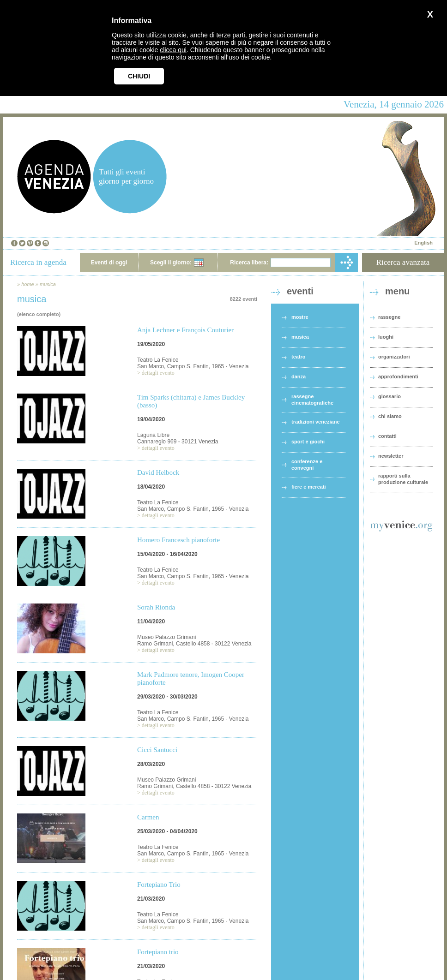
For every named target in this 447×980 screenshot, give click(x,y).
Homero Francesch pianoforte (178, 540)
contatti (387, 436)
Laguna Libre (153, 435)
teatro (299, 357)
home (28, 284)
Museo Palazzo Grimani (166, 637)
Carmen (148, 817)
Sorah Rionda (156, 607)
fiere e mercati (309, 487)
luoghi (386, 337)
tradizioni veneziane (316, 422)
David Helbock (158, 472)
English (423, 243)
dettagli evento (158, 373)
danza (299, 376)
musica (48, 284)
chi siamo (390, 416)
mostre (300, 317)
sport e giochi (308, 442)
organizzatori (394, 357)
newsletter (391, 456)
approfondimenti (398, 376)
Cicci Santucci (157, 750)
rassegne (389, 317)
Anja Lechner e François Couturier (185, 330)
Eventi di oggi (109, 263)
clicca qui (173, 50)
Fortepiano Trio (159, 884)
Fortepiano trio (158, 952)
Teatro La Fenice (158, 360)
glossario (390, 396)
